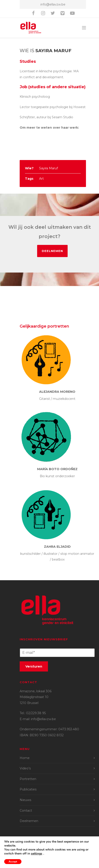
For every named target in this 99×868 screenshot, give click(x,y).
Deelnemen (52, 251)
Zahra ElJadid (57, 547)
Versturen (34, 666)
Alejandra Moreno (57, 392)
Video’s (25, 768)
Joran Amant (74, 846)
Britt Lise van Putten (55, 852)
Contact (26, 811)
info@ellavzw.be (53, 4)
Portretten (28, 779)
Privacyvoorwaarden (53, 862)
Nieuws (25, 800)
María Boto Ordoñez (57, 469)
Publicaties (28, 789)
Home (25, 758)
